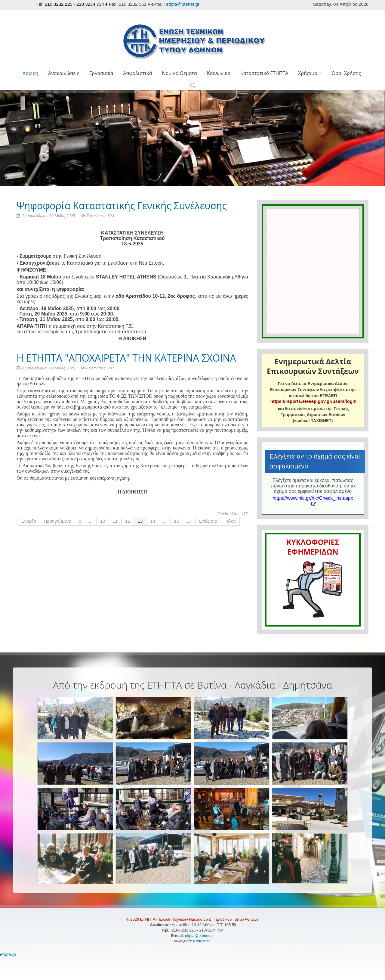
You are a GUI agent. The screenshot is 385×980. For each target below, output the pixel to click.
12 (128, 521)
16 (177, 521)
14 (153, 521)
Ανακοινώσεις (64, 73)
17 (189, 521)
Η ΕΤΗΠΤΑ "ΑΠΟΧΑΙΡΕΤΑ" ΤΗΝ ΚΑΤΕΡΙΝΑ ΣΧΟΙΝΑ (126, 358)
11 (115, 521)
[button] (193, 86)
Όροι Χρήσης (346, 73)
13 (140, 521)
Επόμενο (208, 521)
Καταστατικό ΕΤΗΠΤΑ (264, 73)
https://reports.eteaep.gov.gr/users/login (313, 401)
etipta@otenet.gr (183, 4)
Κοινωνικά (219, 73)
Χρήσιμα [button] (310, 73)
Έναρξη (29, 521)
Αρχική (30, 73)
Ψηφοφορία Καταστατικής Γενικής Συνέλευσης (122, 205)
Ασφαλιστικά (137, 73)
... (91, 521)
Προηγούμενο (58, 521)
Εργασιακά (101, 73)
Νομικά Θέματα (179, 73)
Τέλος (230, 521)
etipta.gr (8, 954)
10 (103, 521)
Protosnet (202, 941)
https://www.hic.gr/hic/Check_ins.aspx (313, 501)
